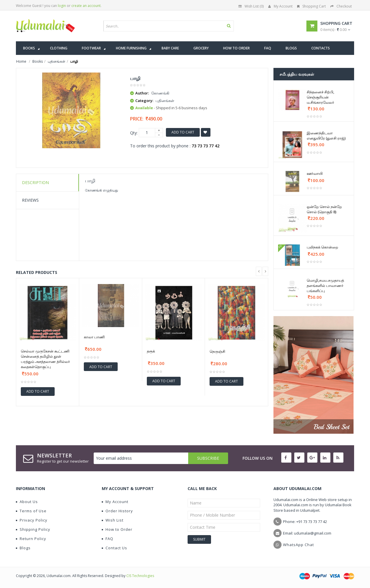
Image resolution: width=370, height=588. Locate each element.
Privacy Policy (32, 520)
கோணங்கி (160, 93)
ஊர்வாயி (315, 173)
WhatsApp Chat (298, 545)
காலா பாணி (94, 337)
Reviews (30, 200)
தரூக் (151, 351)
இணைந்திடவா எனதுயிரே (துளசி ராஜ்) (326, 136)
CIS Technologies (140, 576)
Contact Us (114, 548)
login (62, 6)
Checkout (341, 6)
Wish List (113, 520)
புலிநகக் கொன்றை (322, 247)
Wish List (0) (251, 6)
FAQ (108, 539)
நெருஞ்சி (217, 351)
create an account (86, 6)
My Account (280, 6)
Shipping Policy (33, 529)
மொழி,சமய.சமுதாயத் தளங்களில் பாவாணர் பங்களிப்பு (325, 285)
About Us (27, 502)
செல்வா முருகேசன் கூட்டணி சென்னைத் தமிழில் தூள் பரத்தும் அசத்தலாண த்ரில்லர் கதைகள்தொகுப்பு (45, 359)
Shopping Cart (311, 6)
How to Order (117, 529)
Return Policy (31, 539)
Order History (117, 511)
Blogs (23, 548)
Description (35, 182)
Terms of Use (31, 511)
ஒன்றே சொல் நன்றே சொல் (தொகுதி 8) (324, 209)
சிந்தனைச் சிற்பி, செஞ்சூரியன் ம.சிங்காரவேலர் (320, 97)
